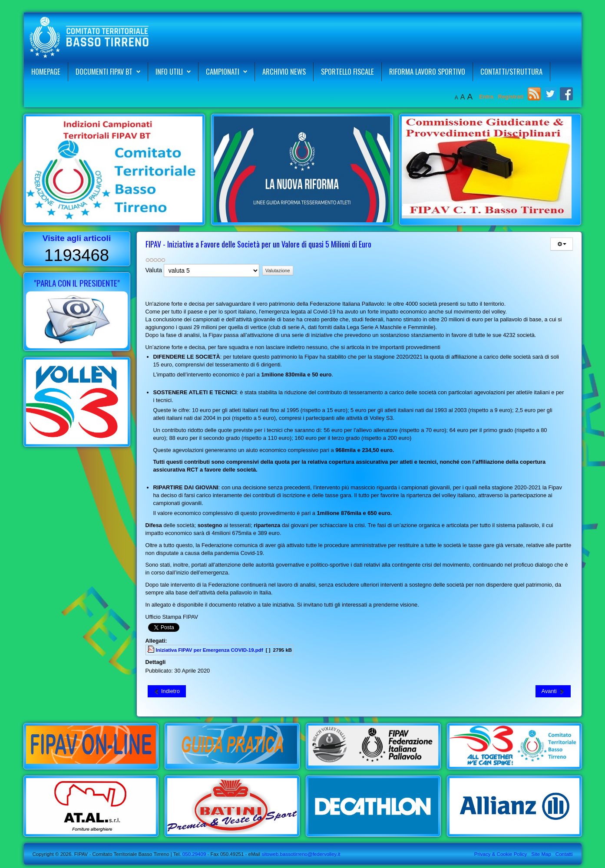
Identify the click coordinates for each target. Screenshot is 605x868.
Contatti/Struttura (511, 71)
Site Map (541, 854)
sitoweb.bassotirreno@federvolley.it (301, 854)
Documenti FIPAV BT (104, 71)
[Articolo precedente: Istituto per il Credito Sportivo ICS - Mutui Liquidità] (167, 691)
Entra (487, 97)
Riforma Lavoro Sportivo (427, 71)
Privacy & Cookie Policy (501, 854)
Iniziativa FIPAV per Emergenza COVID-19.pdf (210, 650)
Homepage (46, 71)
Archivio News (284, 71)
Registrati (511, 97)
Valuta (154, 270)
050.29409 (194, 854)
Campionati (223, 71)
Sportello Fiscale (347, 71)
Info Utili (169, 71)
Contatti (564, 854)
